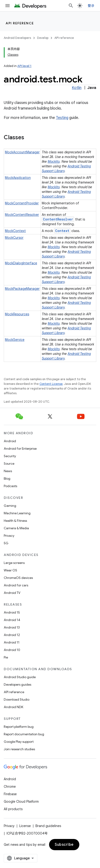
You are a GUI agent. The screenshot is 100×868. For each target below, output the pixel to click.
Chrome (10, 787)
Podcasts (10, 486)
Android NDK (13, 707)
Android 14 (12, 620)
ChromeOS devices (18, 578)
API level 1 (24, 66)
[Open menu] (8, 6)
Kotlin (77, 88)
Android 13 (12, 627)
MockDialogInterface (21, 263)
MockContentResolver (22, 215)
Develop (43, 38)
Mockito (54, 162)
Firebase (10, 794)
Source (9, 463)
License (25, 826)
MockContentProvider (22, 203)
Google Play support (19, 742)
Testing (62, 118)
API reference (20, 23)
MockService (15, 340)
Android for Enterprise (20, 449)
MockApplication (18, 178)
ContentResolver (58, 219)
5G (6, 543)
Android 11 (12, 642)
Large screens (14, 563)
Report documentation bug (24, 734)
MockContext (15, 231)
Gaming (10, 506)
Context (62, 231)
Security (10, 456)
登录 (91, 6)
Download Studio (17, 699)
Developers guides (17, 684)
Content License (51, 384)
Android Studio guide (20, 677)
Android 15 (12, 612)
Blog (7, 478)
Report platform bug (19, 727)
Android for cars (16, 585)
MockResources (17, 314)
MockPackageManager (22, 289)
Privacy (9, 536)
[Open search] (71, 6)
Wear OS (10, 570)
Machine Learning (17, 513)
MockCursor (14, 238)
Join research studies (19, 749)
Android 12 (12, 635)
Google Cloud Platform (21, 802)
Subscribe (64, 845)
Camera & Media (16, 528)
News (8, 471)
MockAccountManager (22, 152)
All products (13, 809)
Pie (6, 657)
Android (10, 441)
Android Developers (17, 38)
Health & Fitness (15, 521)
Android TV (12, 593)
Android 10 (12, 650)
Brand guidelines (48, 826)
